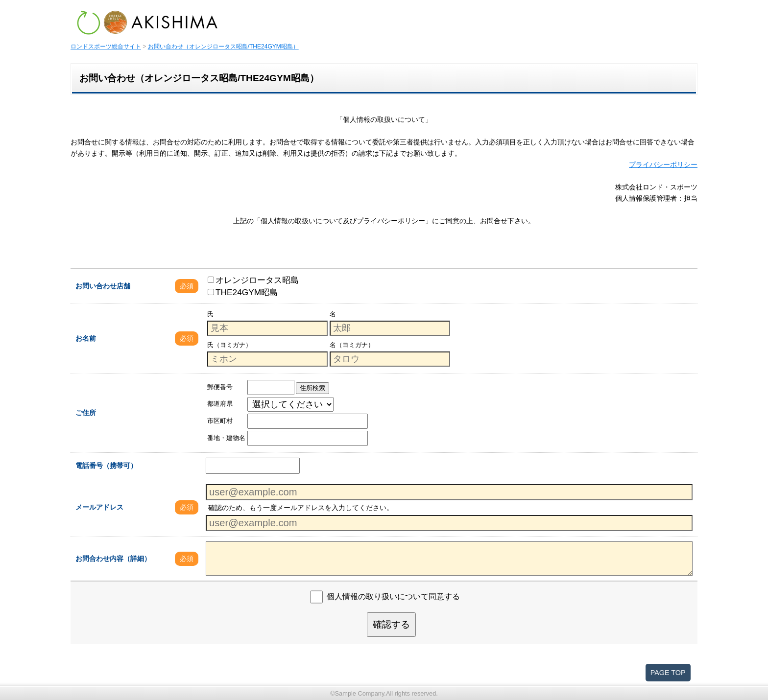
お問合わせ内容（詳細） (113, 559)
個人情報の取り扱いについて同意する (393, 596)
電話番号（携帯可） (106, 466)
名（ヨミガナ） (352, 345)
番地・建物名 (226, 438)
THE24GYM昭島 (243, 292)
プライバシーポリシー (663, 164)
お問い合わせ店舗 (103, 286)
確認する (391, 624)
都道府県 (220, 404)
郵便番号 (220, 387)
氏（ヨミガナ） (229, 345)
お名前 (86, 338)
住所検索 (312, 388)
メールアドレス (99, 507)
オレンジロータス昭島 (253, 280)
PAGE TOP (668, 673)
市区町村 (220, 421)
